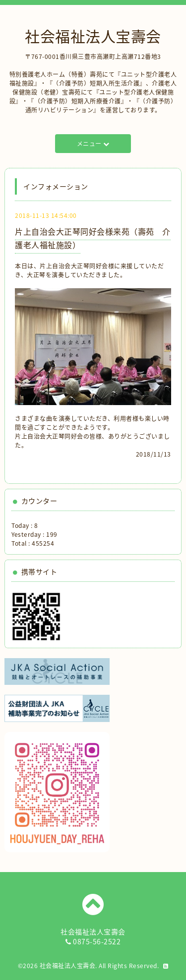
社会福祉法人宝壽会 (93, 36)
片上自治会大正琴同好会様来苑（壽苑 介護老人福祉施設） (93, 238)
